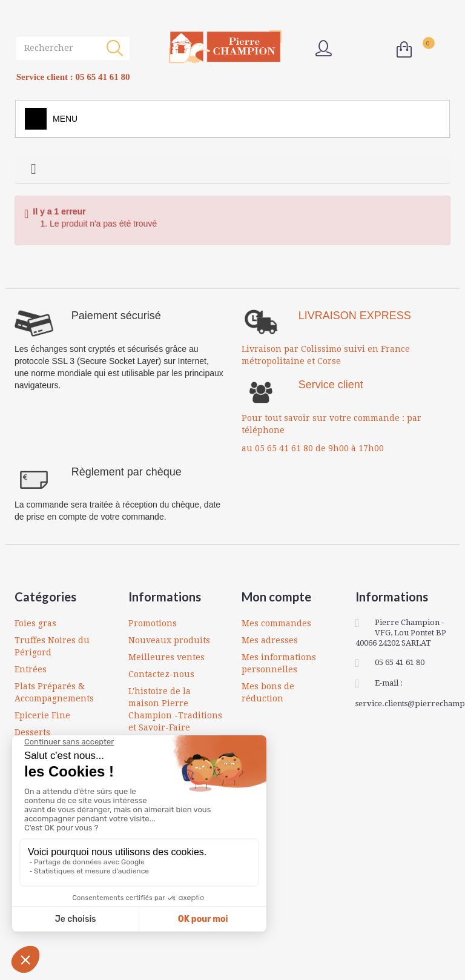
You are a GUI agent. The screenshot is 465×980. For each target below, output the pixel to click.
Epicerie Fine (42, 715)
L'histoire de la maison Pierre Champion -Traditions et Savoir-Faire (175, 709)
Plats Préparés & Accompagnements (54, 692)
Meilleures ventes (167, 657)
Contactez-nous (161, 674)
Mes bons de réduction (268, 692)
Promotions (153, 623)
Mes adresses (270, 640)
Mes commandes (276, 623)
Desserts (32, 732)
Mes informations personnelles (279, 663)
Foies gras (35, 623)
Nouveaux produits (169, 640)
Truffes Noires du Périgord (52, 646)
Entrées (31, 669)
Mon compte (276, 597)
